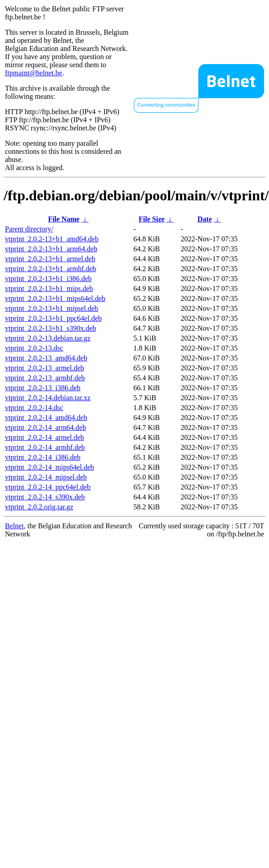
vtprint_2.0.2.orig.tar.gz (39, 507)
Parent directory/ (29, 229)
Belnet (14, 526)
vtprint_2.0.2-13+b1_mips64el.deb (55, 298)
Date (205, 219)
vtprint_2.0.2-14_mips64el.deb (50, 467)
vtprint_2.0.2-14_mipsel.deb (46, 477)
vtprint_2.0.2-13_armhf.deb (45, 378)
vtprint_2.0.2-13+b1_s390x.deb (50, 328)
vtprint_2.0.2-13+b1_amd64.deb (52, 239)
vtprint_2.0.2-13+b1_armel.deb (50, 259)
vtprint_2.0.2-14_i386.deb (43, 457)
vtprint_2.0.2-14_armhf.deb (45, 447)
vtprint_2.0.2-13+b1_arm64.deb (51, 249)
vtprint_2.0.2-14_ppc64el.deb (48, 487)
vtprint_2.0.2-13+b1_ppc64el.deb (53, 318)
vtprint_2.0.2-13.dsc (34, 348)
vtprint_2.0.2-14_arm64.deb (46, 427)
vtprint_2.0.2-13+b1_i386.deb (48, 279)
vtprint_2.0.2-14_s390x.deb (45, 497)
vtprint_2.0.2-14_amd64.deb (46, 418)
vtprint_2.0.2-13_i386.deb (43, 388)
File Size (152, 219)
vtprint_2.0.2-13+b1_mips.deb (49, 289)
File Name (64, 219)
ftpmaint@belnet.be (34, 73)
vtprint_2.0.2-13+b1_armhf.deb (50, 269)
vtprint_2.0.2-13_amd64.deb (46, 358)
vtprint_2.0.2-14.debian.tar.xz (48, 398)
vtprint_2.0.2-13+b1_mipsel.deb (52, 308)
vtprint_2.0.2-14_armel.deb (45, 437)
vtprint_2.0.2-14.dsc (34, 408)
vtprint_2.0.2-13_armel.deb (45, 368)
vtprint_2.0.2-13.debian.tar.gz (48, 338)
